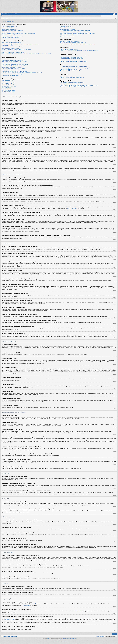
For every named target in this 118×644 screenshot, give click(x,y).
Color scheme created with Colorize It (70, 639)
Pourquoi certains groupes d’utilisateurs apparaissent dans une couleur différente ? (78, 33)
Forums (15, 14)
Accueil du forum (5, 14)
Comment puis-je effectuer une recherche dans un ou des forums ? (75, 56)
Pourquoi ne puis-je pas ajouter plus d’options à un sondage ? (15, 64)
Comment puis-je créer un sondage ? (10, 63)
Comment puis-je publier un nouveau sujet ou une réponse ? (15, 59)
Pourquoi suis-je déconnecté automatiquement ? (12, 36)
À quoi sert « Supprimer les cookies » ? (10, 37)
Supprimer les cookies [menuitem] (100, 636)
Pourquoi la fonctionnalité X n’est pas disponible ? (71, 84)
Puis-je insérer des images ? (8, 85)
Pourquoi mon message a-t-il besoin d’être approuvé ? (13, 74)
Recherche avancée (116, 16)
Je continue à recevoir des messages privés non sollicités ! (73, 43)
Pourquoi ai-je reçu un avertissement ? (10, 70)
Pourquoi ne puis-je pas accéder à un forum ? (11, 67)
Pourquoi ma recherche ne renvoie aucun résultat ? (71, 57)
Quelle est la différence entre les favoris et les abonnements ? (74, 67)
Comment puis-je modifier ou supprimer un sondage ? (13, 66)
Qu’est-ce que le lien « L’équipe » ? (68, 36)
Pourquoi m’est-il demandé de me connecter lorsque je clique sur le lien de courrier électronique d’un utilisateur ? (26, 54)
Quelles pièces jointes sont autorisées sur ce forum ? (72, 76)
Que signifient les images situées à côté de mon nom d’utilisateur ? (16, 50)
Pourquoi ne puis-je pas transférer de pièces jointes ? (13, 69)
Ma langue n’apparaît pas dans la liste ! (10, 48)
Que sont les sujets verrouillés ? (9, 90)
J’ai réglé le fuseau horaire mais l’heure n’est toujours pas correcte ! (16, 47)
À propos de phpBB (26, 605)
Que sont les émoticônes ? (7, 83)
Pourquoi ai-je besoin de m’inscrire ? (9, 26)
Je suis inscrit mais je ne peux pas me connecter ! (12, 31)
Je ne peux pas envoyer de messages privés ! (70, 41)
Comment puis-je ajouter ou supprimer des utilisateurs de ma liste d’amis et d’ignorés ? (79, 51)
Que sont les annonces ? (7, 88)
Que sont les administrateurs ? (67, 26)
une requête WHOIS (10, 620)
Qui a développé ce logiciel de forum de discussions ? (72, 83)
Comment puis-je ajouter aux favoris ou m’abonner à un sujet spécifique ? (76, 68)
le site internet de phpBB (72, 208)
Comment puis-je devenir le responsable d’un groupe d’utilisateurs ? (75, 32)
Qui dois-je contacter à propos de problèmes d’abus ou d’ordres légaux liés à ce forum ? (79, 85)
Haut (115, 106)
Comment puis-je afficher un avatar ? (10, 51)
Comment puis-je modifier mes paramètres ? (11, 43)
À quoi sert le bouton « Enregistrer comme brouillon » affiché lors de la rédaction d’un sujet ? (22, 73)
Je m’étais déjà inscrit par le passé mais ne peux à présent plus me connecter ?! (19, 33)
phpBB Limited (36, 604)
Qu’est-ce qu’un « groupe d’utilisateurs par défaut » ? (72, 35)
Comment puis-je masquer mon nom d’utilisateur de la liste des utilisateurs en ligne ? (20, 44)
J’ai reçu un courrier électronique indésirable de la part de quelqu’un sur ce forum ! (78, 44)
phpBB (48, 639)
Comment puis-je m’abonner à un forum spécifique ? (71, 69)
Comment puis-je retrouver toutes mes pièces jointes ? (72, 77)
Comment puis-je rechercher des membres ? (70, 60)
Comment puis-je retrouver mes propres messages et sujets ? (73, 61)
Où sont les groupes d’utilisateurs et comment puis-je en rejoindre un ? (75, 31)
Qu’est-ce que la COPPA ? (7, 28)
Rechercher (5, 16)
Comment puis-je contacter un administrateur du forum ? (72, 87)
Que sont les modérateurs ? (66, 28)
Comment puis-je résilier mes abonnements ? (70, 71)
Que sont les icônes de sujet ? (8, 92)
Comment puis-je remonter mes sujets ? (10, 75)
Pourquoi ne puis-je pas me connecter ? (10, 32)
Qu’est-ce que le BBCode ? (8, 81)
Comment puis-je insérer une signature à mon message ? (14, 62)
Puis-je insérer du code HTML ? (8, 82)
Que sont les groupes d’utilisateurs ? (68, 29)
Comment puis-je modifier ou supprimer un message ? (13, 60)
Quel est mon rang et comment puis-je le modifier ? (13, 52)
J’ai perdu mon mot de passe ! (8, 35)
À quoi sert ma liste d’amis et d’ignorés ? (69, 49)
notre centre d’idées (78, 611)
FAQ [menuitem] (114, 14)
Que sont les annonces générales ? (9, 86)
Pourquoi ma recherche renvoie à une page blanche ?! (72, 59)
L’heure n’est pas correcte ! (7, 45)
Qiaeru (65, 641)
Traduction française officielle (57, 641)
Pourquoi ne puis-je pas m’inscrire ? (9, 29)
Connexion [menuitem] (116, 14)
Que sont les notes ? (6, 89)
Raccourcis (11, 14)
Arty (61, 640)
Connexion (11, 16)
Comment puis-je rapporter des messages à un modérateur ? (15, 71)
